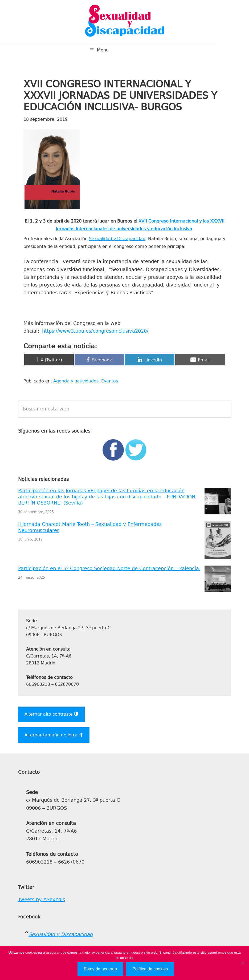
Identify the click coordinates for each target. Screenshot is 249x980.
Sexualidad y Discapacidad (125, 21)
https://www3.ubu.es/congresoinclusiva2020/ (95, 331)
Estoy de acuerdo (101, 969)
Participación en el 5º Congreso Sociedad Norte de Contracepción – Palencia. (109, 568)
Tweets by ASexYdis (42, 900)
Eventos (110, 381)
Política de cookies (150, 969)
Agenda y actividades (76, 381)
